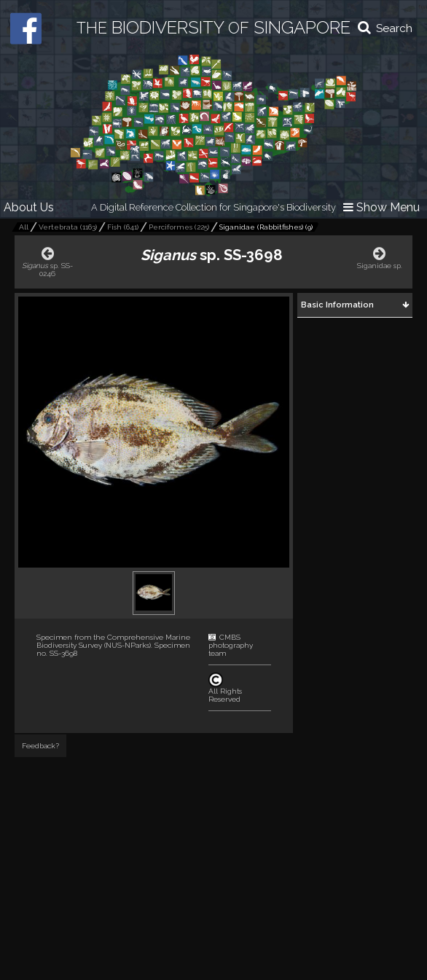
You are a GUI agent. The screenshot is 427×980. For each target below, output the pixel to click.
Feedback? (40, 746)
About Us (29, 207)
